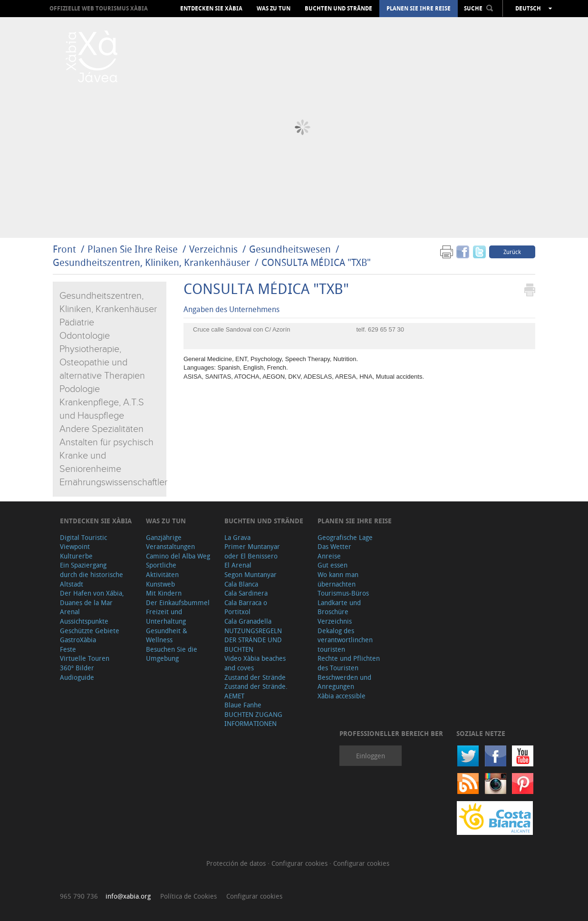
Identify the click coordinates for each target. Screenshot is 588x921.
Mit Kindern (164, 593)
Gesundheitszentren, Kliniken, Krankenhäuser (151, 262)
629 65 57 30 (386, 329)
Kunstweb (160, 584)
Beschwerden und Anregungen (344, 682)
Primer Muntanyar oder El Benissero (252, 551)
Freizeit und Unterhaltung (166, 616)
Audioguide (77, 677)
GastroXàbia (78, 640)
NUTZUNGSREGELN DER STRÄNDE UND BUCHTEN (253, 640)
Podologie (80, 389)
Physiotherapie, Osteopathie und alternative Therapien (102, 363)
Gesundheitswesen (291, 249)
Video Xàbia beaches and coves (255, 663)
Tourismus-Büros (343, 593)
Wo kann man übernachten (338, 579)
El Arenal (238, 565)
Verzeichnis (215, 249)
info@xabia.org (128, 896)
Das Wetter (334, 546)
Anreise (329, 556)
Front (64, 249)
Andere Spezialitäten (101, 429)
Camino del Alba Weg (178, 556)
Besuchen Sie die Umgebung (172, 654)
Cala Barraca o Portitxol (246, 607)
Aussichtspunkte (84, 621)
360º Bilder (77, 668)
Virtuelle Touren (85, 658)
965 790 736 (79, 896)
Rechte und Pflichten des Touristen (349, 663)
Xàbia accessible (342, 696)
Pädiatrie (77, 323)
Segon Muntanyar (251, 574)
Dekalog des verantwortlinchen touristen (345, 640)
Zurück (512, 252)
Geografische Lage (345, 537)
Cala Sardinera (246, 593)
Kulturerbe (76, 556)
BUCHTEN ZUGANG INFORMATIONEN (253, 719)
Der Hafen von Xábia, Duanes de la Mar (92, 598)
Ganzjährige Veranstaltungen (170, 542)
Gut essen (333, 565)
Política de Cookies (188, 896)
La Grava (237, 537)
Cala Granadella (248, 621)
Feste (68, 649)
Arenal (70, 612)
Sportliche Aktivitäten (162, 570)
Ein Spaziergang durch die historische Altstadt (92, 574)
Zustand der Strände (255, 677)
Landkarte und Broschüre (339, 607)
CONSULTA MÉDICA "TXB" (316, 262)
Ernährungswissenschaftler (113, 482)
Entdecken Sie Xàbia (211, 9)
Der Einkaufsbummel (178, 603)
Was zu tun (274, 9)
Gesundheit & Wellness (167, 635)
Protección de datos (237, 863)
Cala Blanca (241, 584)
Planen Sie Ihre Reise (419, 9)
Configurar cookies (300, 863)
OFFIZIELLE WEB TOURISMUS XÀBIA (99, 8)
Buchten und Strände (338, 9)
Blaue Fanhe (243, 705)
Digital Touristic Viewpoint (83, 542)
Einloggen (371, 756)
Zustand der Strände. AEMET (256, 691)
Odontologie (85, 336)
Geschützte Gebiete (90, 631)
